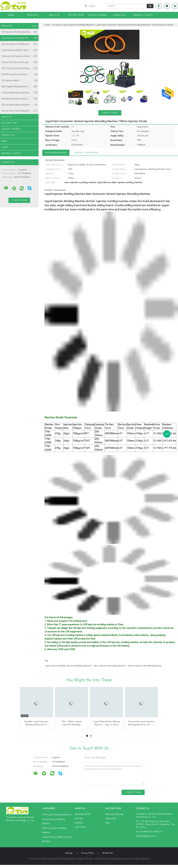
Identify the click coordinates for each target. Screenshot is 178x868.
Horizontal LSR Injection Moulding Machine (20, 56)
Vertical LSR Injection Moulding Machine (20, 62)
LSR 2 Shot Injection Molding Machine (19, 68)
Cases (5, 147)
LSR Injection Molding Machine (19, 32)
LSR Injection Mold (19, 81)
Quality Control (97, 15)
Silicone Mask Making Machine (19, 105)
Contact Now (110, 113)
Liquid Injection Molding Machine (19, 38)
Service (79, 823)
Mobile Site (108, 853)
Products (32, 15)
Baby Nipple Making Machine (19, 87)
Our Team (80, 827)
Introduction (83, 814)
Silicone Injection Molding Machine (19, 44)
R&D (108, 823)
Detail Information (56, 153)
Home (11, 15)
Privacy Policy (87, 853)
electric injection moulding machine (145, 666)
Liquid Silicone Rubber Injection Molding (20, 50)
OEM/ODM (111, 819)
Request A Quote (143, 15)
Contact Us (119, 15)
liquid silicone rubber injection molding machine (68, 666)
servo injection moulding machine (110, 666)
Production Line (115, 814)
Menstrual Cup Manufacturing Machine (20, 99)
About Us (54, 15)
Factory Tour (76, 15)
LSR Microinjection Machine (19, 74)
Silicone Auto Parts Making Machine (19, 111)
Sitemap (69, 853)
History (79, 819)
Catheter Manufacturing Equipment (19, 93)
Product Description (87, 153)
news (4, 141)
